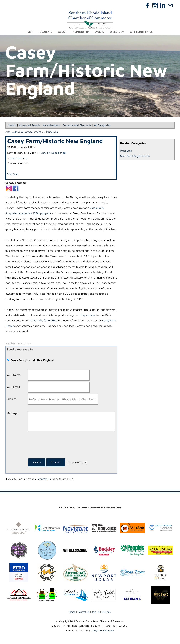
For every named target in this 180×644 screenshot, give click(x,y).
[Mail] (170, 5)
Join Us (96, 612)
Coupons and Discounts (77, 125)
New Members (51, 125)
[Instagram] (155, 5)
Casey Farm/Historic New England (55, 141)
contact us (45, 479)
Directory (117, 32)
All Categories (102, 125)
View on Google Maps (54, 153)
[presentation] (55, 446)
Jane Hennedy (19, 158)
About (62, 32)
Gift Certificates (141, 32)
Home (72, 612)
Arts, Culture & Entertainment (23, 132)
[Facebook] (148, 5)
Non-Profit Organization (135, 156)
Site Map (106, 612)
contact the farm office (43, 321)
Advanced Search (29, 125)
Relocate (46, 32)
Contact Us (84, 612)
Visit (30, 32)
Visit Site (12, 174)
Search (12, 125)
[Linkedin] (163, 5)
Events (99, 32)
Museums (126, 151)
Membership (81, 32)
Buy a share (88, 315)
